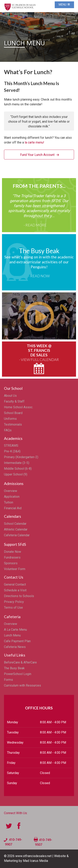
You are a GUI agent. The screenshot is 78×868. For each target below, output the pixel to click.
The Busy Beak (14, 668)
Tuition (9, 502)
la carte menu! (34, 142)
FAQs (8, 430)
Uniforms (10, 419)
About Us (10, 396)
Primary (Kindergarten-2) (21, 457)
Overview (11, 491)
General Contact (15, 584)
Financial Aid (13, 508)
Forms (8, 680)
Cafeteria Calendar (17, 535)
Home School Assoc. (19, 407)
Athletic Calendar (16, 529)
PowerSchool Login (18, 674)
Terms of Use (13, 608)
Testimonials (13, 424)
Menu (64, 5)
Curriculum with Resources (22, 685)
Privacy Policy (14, 602)
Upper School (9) (16, 474)
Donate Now (13, 552)
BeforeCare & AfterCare (20, 662)
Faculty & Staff (14, 401)
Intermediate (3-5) (17, 463)
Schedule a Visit (15, 590)
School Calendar (15, 524)
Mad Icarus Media (35, 861)
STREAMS (11, 446)
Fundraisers (12, 557)
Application (12, 497)
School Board (13, 413)
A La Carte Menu (15, 630)
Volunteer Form (15, 569)
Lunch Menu (12, 635)
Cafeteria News (15, 647)
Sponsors (11, 563)
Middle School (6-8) (18, 469)
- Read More (35, 225)
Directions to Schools (19, 596)
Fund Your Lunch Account (37, 155)
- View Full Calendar (39, 360)
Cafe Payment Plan (17, 641)
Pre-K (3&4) (12, 451)
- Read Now (39, 276)
